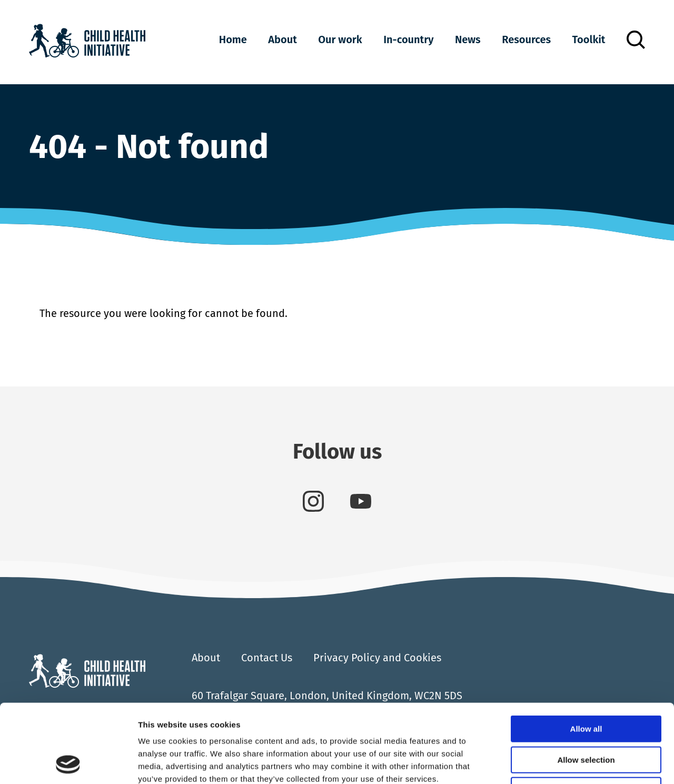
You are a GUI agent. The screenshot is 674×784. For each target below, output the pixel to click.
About (282, 39)
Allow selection (586, 686)
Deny (586, 717)
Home (233, 39)
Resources (526, 39)
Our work (340, 39)
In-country (408, 39)
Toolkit (589, 39)
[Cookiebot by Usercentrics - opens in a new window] (68, 763)
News (468, 39)
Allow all (586, 655)
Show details (553, 763)
